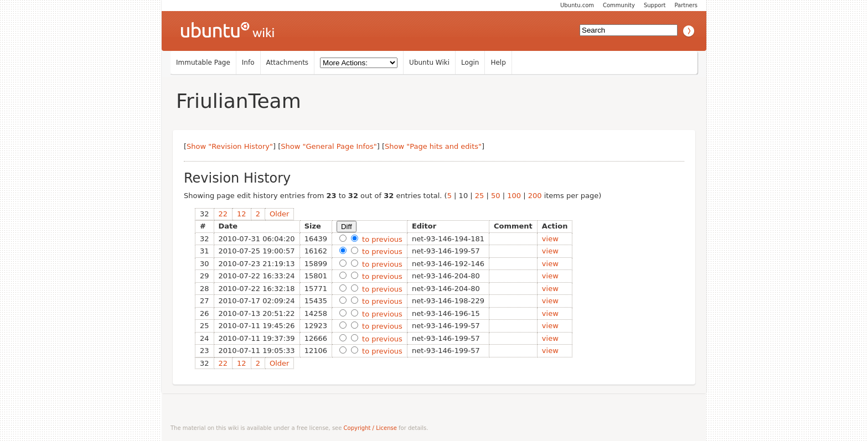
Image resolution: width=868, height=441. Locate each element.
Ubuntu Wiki (429, 63)
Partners (686, 5)
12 (242, 214)
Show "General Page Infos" (329, 146)
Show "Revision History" (230, 146)
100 (514, 196)
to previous (381, 239)
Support (655, 5)
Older (279, 214)
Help (498, 63)
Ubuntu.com (577, 5)
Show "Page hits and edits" (433, 146)
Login (470, 63)
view (550, 239)
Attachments (288, 63)
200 (535, 196)
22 (223, 214)
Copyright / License (370, 428)
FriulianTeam (239, 101)
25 (480, 196)
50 (496, 196)
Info (248, 63)
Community (619, 5)
